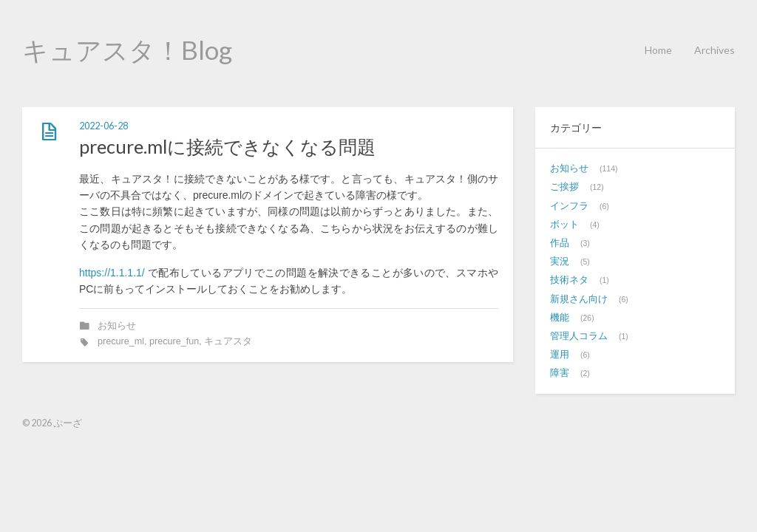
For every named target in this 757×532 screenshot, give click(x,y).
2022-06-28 (103, 126)
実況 (560, 262)
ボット (564, 225)
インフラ (569, 206)
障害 (560, 373)
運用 (560, 355)
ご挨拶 (564, 187)
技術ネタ (569, 280)
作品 (560, 243)
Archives (714, 50)
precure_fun (174, 341)
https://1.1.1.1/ (112, 273)
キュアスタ (228, 341)
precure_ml (121, 341)
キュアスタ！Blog (127, 50)
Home (658, 50)
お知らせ (117, 326)
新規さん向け (579, 299)
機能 (560, 318)
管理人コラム (579, 336)
